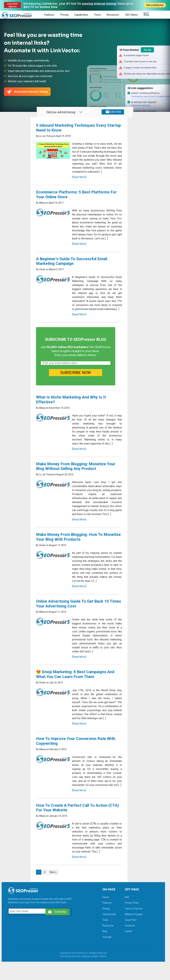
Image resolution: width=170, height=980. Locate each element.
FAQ (126, 915)
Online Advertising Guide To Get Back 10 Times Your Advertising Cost (73, 618)
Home (105, 915)
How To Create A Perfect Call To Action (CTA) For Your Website (73, 826)
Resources (113, 15)
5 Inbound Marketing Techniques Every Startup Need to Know (72, 130)
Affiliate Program (133, 932)
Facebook (129, 944)
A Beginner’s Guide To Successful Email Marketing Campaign (72, 267)
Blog (146, 15)
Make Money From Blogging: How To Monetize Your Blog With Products (70, 551)
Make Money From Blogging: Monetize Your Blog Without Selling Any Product (76, 477)
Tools (97, 15)
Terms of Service (133, 927)
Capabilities (81, 15)
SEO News (131, 15)
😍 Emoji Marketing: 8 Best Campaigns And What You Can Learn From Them (76, 689)
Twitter (128, 950)
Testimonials (108, 932)
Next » (54, 890)
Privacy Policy (131, 921)
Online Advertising (61, 113)
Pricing (64, 15)
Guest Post (130, 938)
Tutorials (106, 955)
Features (49, 15)
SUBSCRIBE (115, 113)
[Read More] (79, 183)
